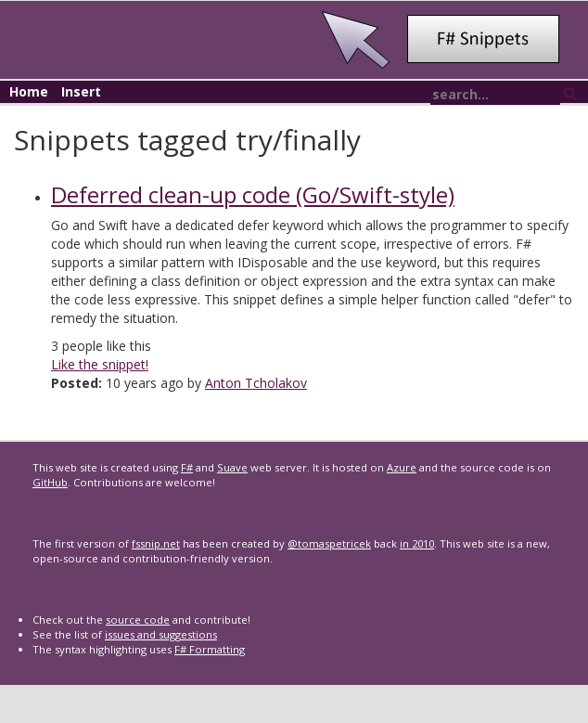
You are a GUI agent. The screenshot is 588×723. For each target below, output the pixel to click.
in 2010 (417, 543)
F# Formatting (210, 649)
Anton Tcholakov (256, 383)
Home (29, 91)
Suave (232, 467)
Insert (81, 91)
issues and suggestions (161, 634)
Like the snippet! (100, 364)
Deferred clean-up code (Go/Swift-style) (253, 194)
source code (138, 620)
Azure (402, 467)
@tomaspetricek (329, 543)
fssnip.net (156, 543)
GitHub (50, 482)
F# (187, 467)
